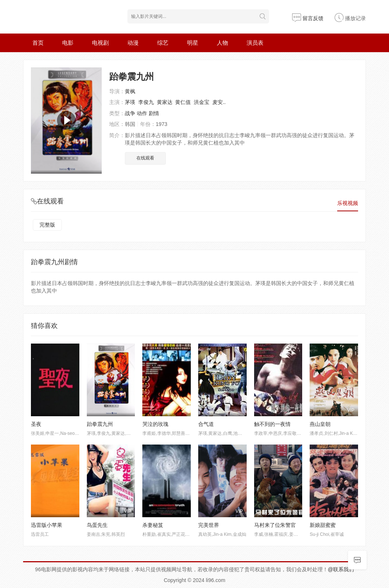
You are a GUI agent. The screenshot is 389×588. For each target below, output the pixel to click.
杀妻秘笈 (153, 525)
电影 (68, 43)
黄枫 (130, 91)
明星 (193, 43)
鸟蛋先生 (97, 525)
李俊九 (146, 102)
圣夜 (36, 424)
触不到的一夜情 (272, 424)
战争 (130, 113)
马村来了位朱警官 (275, 525)
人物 (222, 43)
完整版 (47, 225)
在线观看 (145, 158)
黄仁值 (183, 102)
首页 (38, 43)
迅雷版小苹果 (47, 525)
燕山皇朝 (320, 424)
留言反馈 (308, 18)
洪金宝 (202, 102)
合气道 (206, 424)
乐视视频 (348, 203)
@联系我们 (341, 569)
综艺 (163, 43)
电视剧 (100, 43)
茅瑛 (130, 102)
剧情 (154, 113)
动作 (142, 113)
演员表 (255, 43)
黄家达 (165, 102)
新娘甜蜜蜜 (323, 525)
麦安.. (219, 102)
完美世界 (209, 525)
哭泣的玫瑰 (155, 424)
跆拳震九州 (100, 424)
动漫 (133, 43)
